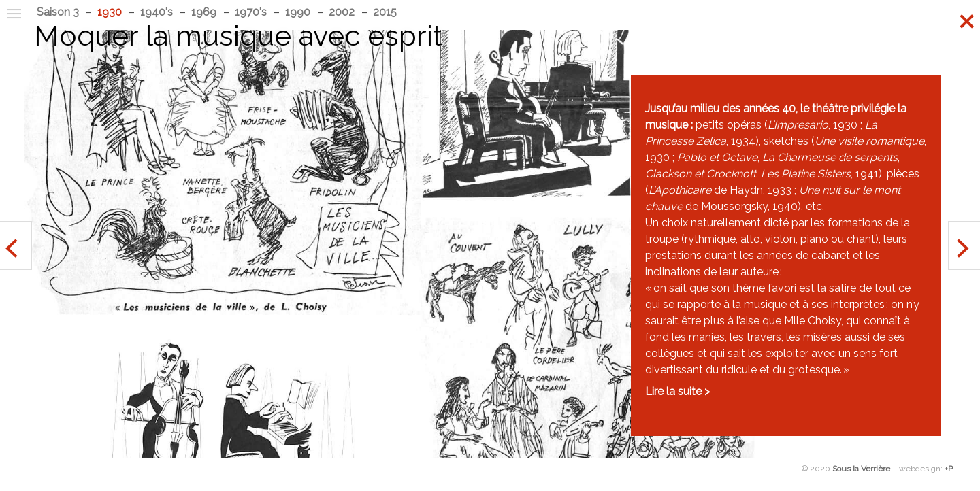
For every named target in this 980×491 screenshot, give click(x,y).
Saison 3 (58, 12)
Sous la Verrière (861, 469)
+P (949, 469)
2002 (342, 12)
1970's (251, 12)
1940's (157, 12)
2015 (385, 12)
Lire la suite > (677, 391)
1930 (110, 12)
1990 (298, 12)
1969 (204, 12)
